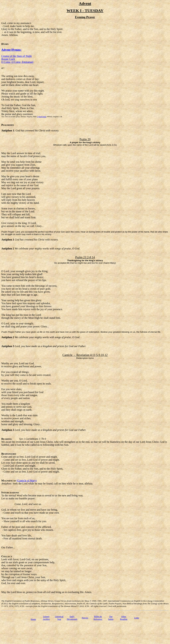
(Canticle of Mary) (27, 481)
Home (33, 619)
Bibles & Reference (98, 618)
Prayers (85, 618)
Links (137, 618)
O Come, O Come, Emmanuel (17, 62)
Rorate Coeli (8, 59)
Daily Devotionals (72, 618)
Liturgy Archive (46, 618)
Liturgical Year (59, 618)
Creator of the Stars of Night (17, 56)
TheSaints (111, 618)
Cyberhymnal (42, 117)
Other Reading (124, 618)
